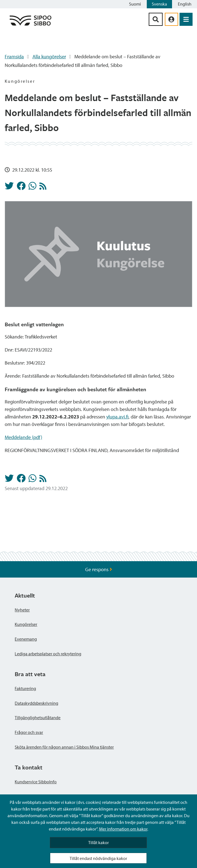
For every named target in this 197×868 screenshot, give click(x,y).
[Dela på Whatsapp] (32, 187)
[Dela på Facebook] (21, 187)
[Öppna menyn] (186, 19)
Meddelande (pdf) (23, 437)
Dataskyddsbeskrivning (36, 703)
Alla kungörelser (49, 57)
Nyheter (22, 610)
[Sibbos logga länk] (31, 25)
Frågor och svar (29, 732)
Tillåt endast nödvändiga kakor (98, 858)
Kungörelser (26, 624)
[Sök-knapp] (156, 19)
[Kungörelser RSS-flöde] (43, 188)
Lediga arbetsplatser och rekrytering (48, 654)
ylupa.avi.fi (117, 417)
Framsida (14, 57)
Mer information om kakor (123, 829)
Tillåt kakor (98, 842)
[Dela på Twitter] (9, 187)
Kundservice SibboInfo (36, 782)
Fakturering (25, 688)
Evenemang (26, 639)
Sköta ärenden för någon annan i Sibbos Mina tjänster (64, 747)
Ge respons (99, 569)
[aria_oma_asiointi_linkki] (171, 19)
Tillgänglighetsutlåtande (38, 718)
